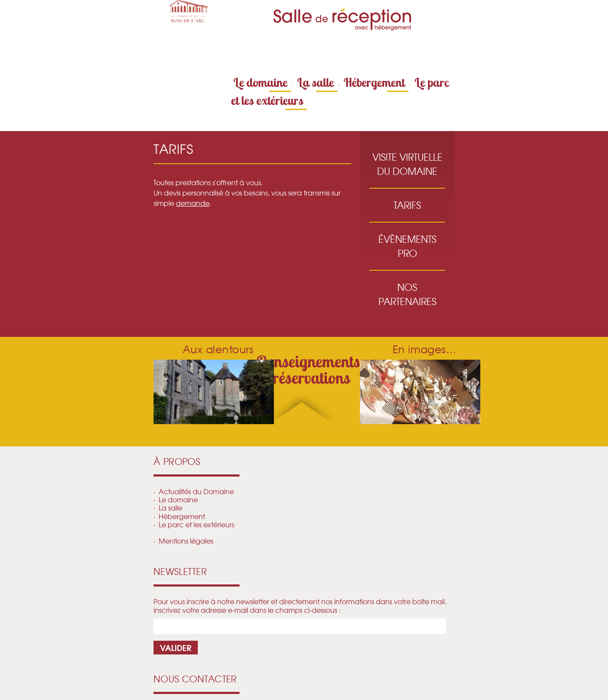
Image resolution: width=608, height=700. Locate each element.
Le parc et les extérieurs (197, 524)
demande (193, 203)
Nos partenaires (407, 294)
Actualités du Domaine (196, 491)
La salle (315, 83)
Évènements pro (407, 246)
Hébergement (374, 83)
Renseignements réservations (308, 370)
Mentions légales (186, 541)
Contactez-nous (352, 51)
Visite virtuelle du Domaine (407, 164)
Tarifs (407, 205)
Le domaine (260, 83)
